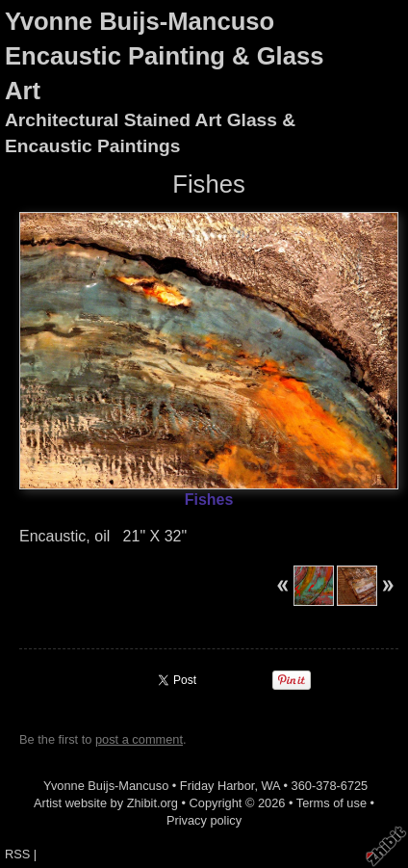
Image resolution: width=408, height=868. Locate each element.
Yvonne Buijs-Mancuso (106, 786)
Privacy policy (204, 820)
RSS (17, 854)
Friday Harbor (217, 786)
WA (271, 786)
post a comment (139, 739)
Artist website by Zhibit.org (106, 803)
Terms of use (331, 803)
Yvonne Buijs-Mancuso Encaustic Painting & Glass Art (164, 56)
